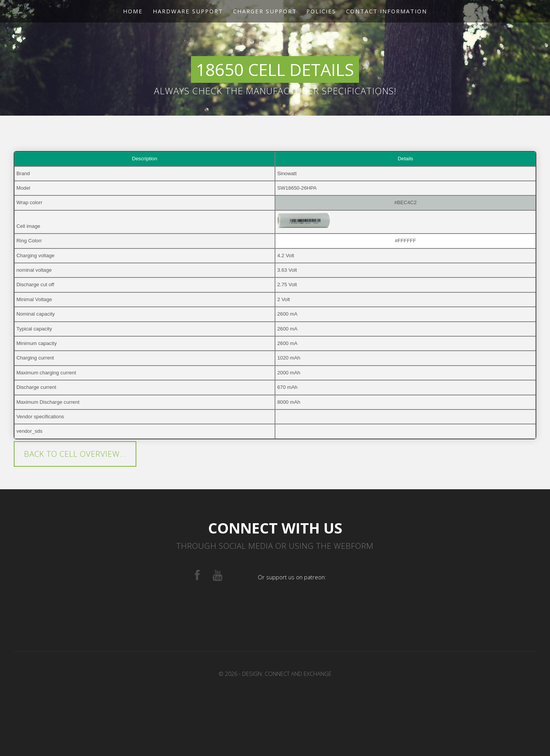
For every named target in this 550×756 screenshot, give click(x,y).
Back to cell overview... (75, 454)
